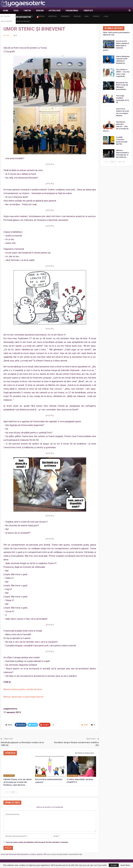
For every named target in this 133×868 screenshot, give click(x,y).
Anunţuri (41, 16)
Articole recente (23, 21)
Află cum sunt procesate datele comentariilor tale (63, 854)
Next (14, 792)
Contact (96, 16)
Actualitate (5, 16)
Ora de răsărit (6, 21)
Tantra (27, 11)
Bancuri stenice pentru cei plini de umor (23, 689)
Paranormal (72, 11)
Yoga (16, 11)
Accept (114, 865)
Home (6, 11)
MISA (87, 16)
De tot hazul (9, 776)
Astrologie (55, 11)
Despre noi (53, 16)
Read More (125, 865)
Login (106, 16)
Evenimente (65, 16)
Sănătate (88, 11)
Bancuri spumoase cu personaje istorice (23, 697)
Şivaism (40, 11)
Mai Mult (103, 11)
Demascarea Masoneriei (23, 16)
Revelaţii (77, 16)
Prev (7, 792)
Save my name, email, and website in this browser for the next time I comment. (37, 842)
